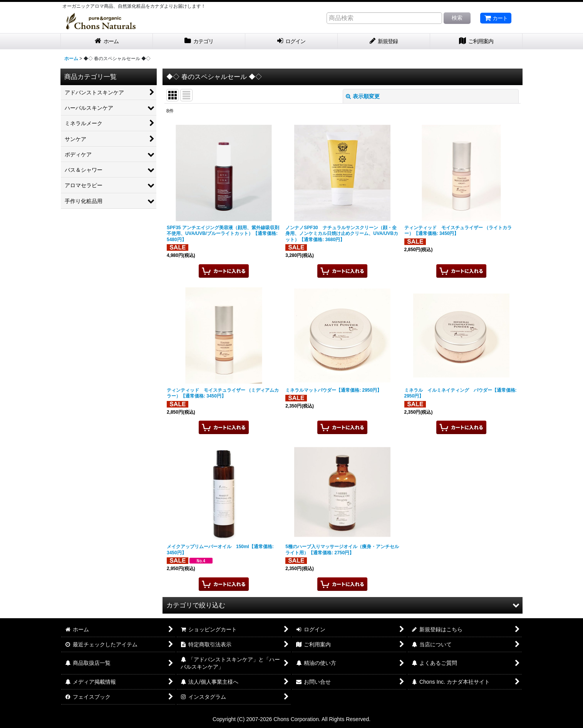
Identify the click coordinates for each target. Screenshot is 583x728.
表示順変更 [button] (363, 96)
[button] (343, 605)
